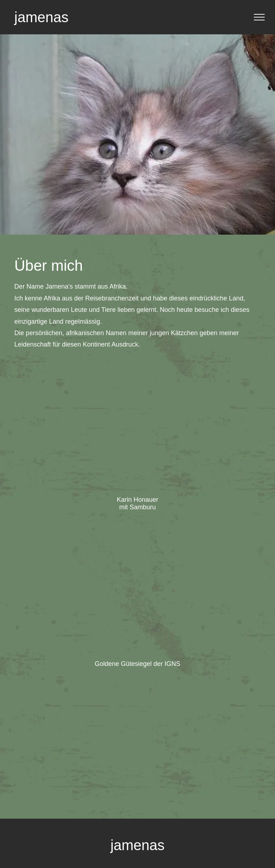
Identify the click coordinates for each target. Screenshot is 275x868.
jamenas (41, 17)
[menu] (259, 17)
